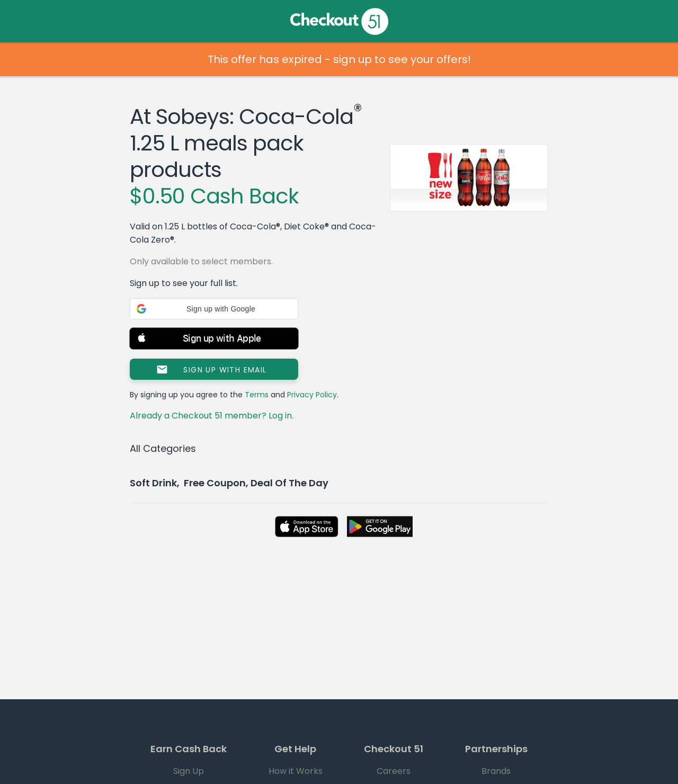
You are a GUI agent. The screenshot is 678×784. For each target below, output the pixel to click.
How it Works (296, 771)
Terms (257, 395)
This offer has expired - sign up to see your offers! (339, 59)
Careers (394, 771)
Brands (496, 771)
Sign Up (189, 771)
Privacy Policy (312, 395)
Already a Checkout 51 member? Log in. (212, 416)
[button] (214, 309)
